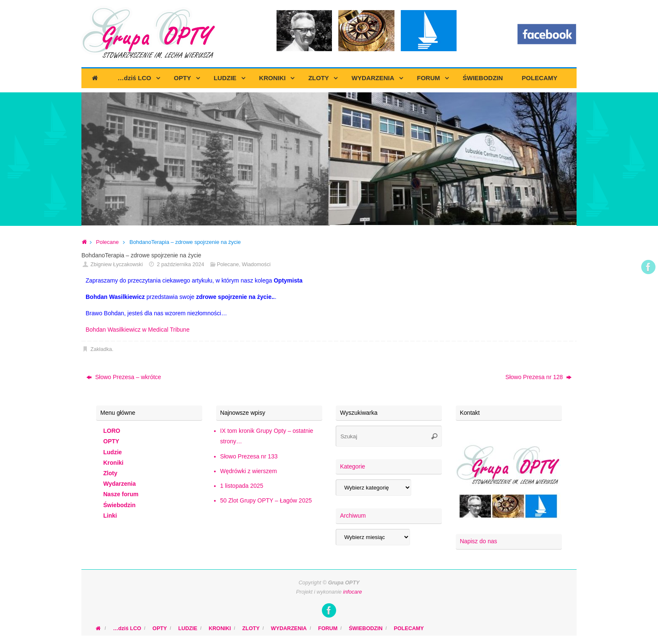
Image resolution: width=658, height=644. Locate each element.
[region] (329, 159)
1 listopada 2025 (242, 486)
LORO (112, 431)
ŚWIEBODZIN (366, 628)
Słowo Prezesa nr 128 (538, 377)
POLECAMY (409, 628)
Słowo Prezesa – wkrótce (124, 377)
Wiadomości (256, 264)
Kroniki (113, 463)
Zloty (110, 473)
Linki (110, 516)
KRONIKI (220, 628)
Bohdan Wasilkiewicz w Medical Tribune (138, 330)
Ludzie (112, 452)
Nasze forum (121, 494)
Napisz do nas (479, 541)
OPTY (111, 441)
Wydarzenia (120, 484)
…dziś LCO (127, 628)
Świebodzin (119, 505)
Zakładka (101, 349)
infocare (353, 592)
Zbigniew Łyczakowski (117, 264)
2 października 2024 (181, 264)
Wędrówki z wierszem (249, 471)
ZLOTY (251, 628)
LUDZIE (188, 628)
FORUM (328, 628)
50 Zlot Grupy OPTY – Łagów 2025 (266, 500)
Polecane (107, 242)
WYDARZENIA (289, 628)
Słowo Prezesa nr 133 (249, 456)
